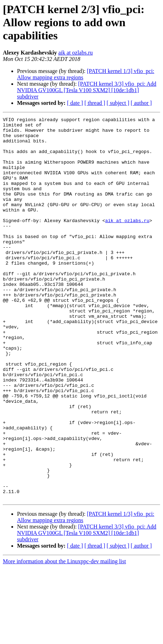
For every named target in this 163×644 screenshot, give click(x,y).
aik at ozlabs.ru (75, 53)
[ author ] (141, 103)
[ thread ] (95, 103)
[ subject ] (118, 103)
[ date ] (75, 103)
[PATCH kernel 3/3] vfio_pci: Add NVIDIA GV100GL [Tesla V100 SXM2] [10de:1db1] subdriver (87, 90)
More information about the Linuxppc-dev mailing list (64, 638)
